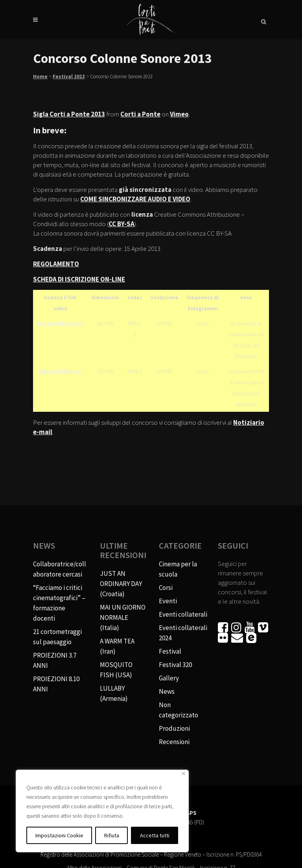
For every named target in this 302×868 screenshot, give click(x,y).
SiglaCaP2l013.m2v (60, 323)
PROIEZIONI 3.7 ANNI (55, 660)
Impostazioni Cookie (59, 835)
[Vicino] (183, 773)
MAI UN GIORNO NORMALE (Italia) (123, 617)
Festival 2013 (69, 76)
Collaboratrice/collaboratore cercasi (60, 569)
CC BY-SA (122, 224)
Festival (170, 651)
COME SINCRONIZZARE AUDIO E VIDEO (135, 199)
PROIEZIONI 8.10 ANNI (56, 684)
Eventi (168, 601)
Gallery (169, 678)
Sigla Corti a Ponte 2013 (69, 114)
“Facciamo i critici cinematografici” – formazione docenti (59, 603)
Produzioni (174, 728)
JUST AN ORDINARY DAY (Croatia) (121, 584)
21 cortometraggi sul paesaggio (57, 637)
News (167, 691)
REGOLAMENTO (56, 264)
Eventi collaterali (183, 614)
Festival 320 (175, 665)
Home (40, 76)
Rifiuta (112, 835)
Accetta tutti (155, 835)
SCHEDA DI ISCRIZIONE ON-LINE (79, 279)
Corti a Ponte (140, 114)
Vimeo (179, 114)
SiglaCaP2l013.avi (60, 371)
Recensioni (174, 742)
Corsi (166, 588)
